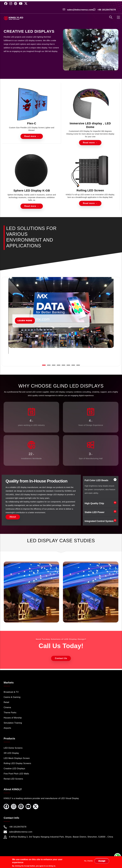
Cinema (7, 707)
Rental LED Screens (13, 779)
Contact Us (61, 658)
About (13, 517)
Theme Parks (10, 713)
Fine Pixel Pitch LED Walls (16, 774)
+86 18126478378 (107, 10)
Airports (7, 728)
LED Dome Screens (13, 748)
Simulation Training (13, 723)
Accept (102, 861)
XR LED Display (11, 753)
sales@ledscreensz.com (80, 10)
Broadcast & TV (11, 692)
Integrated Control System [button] (99, 521)
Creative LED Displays (14, 769)
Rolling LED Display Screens (17, 763)
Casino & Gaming (12, 697)
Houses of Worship (13, 718)
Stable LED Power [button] (95, 512)
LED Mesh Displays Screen (17, 758)
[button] (44, 365)
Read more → (32, 136)
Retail (6, 702)
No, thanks (88, 861)
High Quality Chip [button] (94, 503)
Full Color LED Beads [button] (97, 480)
